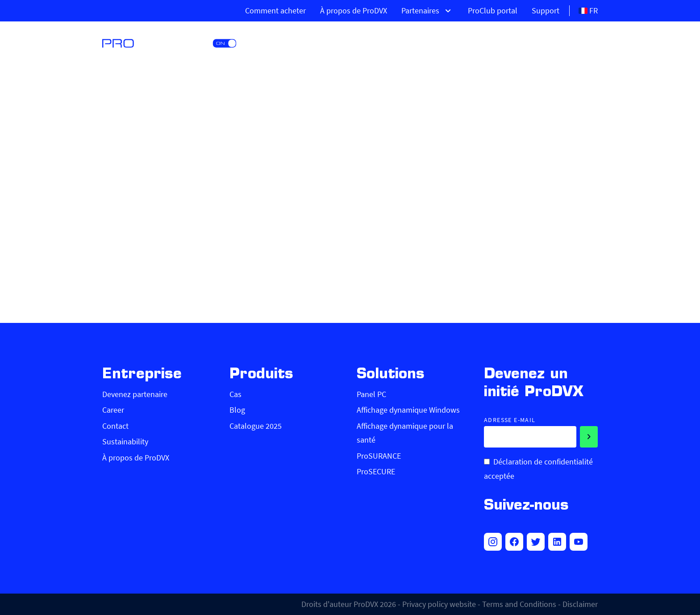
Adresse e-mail (510, 420)
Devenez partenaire (135, 394)
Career (113, 410)
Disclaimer (580, 604)
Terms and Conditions (519, 604)
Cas (235, 394)
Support (546, 10)
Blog (237, 410)
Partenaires (427, 11)
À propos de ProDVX (354, 10)
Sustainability (125, 441)
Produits (412, 42)
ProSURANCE (379, 456)
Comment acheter (275, 10)
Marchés (544, 42)
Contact (115, 426)
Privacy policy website (439, 604)
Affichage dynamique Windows (408, 410)
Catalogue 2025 (256, 426)
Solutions (478, 42)
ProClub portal (493, 10)
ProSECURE (376, 471)
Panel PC (371, 394)
